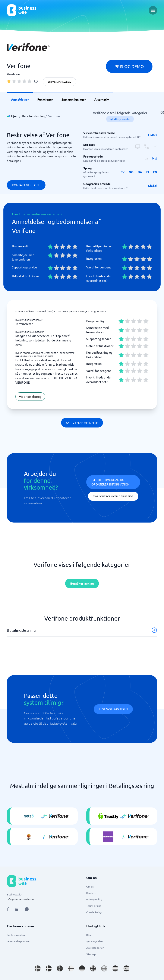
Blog (89, 935)
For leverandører (17, 935)
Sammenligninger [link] (74, 99)
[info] (36, 81)
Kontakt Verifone (26, 185)
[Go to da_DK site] (49, 968)
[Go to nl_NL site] (115, 968)
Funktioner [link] (45, 99)
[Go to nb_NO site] (60, 968)
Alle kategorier (95, 948)
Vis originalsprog (30, 396)
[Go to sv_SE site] (38, 968)
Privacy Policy (94, 899)
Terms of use (94, 906)
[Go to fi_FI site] (71, 968)
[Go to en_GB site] (93, 968)
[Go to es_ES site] (126, 968)
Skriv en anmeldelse (59, 82)
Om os (90, 886)
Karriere (91, 893)
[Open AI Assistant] (27, 909)
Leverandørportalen (19, 941)
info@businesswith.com (21, 899)
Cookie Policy (94, 912)
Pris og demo (129, 66)
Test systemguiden (113, 709)
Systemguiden (94, 941)
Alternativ (102, 99)
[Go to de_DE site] (82, 968)
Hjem (15, 116)
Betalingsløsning (33, 116)
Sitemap (91, 954)
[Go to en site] (104, 968)
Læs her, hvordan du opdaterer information (110, 482)
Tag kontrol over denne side (113, 496)
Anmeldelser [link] (20, 99)
